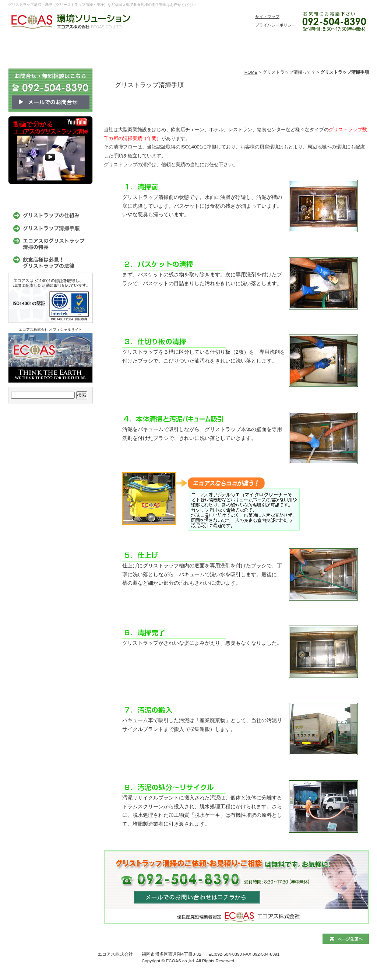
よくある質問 (286, 47)
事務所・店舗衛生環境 (176, 47)
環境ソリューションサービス (65, 47)
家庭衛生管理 (231, 47)
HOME (251, 72)
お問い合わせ (341, 47)
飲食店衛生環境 (120, 47)
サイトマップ (267, 17)
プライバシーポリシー (275, 25)
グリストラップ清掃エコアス (23, 47)
